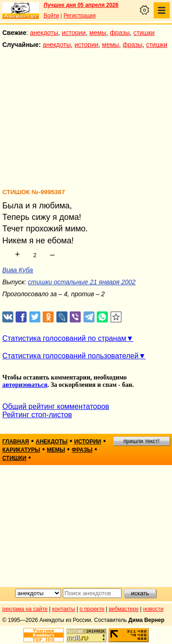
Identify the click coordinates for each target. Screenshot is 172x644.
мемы (98, 33)
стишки (144, 33)
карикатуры (21, 450)
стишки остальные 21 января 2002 (82, 282)
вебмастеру (124, 609)
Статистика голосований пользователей (70, 356)
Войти (51, 16)
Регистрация (79, 16)
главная (16, 442)
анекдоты (44, 33)
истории (74, 33)
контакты (64, 609)
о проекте (92, 609)
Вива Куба (18, 270)
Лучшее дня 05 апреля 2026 (81, 5)
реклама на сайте (25, 609)
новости (153, 609)
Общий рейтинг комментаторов (56, 406)
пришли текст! (141, 441)
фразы (120, 33)
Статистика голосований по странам (64, 338)
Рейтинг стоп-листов (37, 415)
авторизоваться (25, 385)
